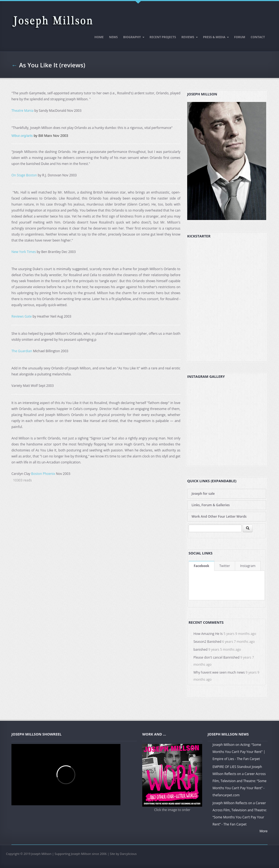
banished (201, 650)
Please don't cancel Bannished (216, 657)
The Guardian (22, 351)
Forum (240, 37)
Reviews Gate (22, 316)
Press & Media (215, 38)
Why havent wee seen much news (219, 672)
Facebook (201, 566)
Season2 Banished (207, 642)
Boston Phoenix (43, 474)
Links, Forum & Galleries (211, 505)
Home (99, 37)
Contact (258, 37)
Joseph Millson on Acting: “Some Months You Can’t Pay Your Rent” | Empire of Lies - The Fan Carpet (239, 752)
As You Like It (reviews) (52, 65)
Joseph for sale (203, 494)
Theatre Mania (22, 111)
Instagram (248, 566)
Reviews (188, 38)
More (263, 831)
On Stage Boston (24, 175)
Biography (133, 38)
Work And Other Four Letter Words (219, 516)
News (113, 37)
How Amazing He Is (208, 634)
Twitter (225, 566)
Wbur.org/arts (22, 136)
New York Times (24, 252)
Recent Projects (163, 37)
